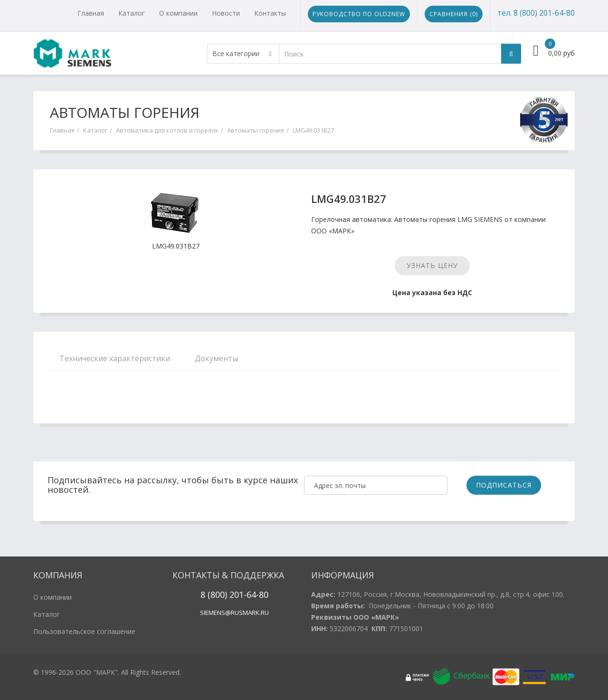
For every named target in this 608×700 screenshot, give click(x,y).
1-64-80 (254, 595)
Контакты (270, 13)
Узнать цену (432, 265)
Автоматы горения (256, 130)
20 (233, 595)
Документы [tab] (216, 358)
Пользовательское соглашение (84, 631)
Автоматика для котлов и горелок (167, 130)
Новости (226, 13)
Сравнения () (454, 14)
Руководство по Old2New (359, 14)
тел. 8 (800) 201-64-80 (536, 13)
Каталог (132, 13)
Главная (91, 13)
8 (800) (214, 595)
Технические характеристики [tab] (115, 358)
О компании (178, 13)
